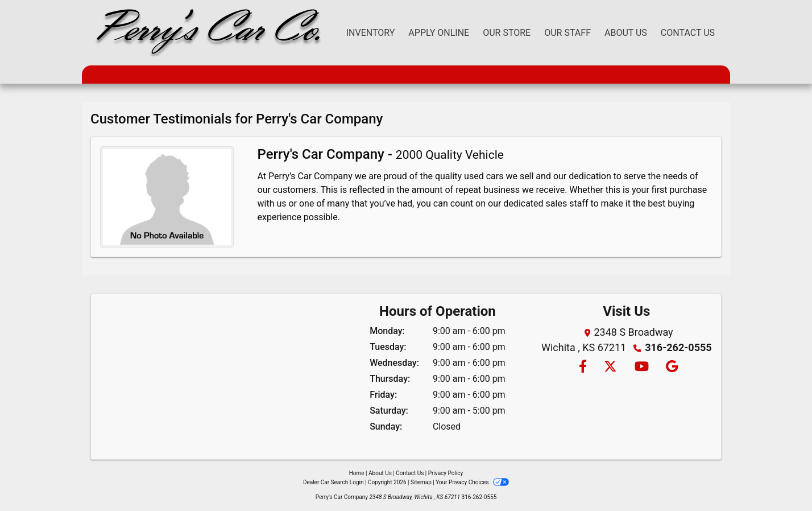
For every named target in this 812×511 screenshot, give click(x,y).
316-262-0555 (678, 347)
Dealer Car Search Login (333, 482)
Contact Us (410, 473)
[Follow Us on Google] (670, 367)
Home (357, 473)
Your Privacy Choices (472, 482)
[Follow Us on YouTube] (641, 367)
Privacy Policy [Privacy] (446, 473)
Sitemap (421, 482)
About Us (380, 473)
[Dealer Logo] (206, 33)
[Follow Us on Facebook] (582, 367)
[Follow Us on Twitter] (610, 367)
